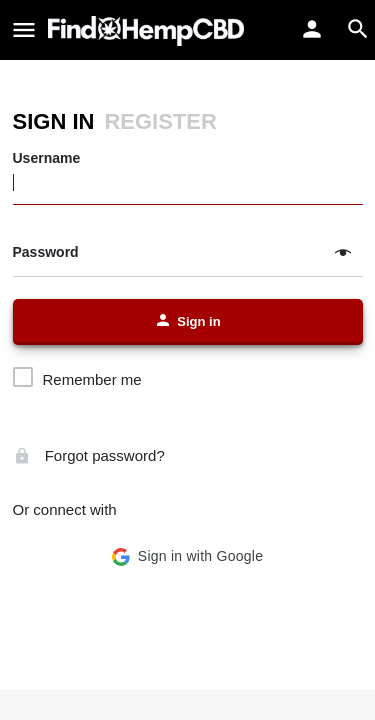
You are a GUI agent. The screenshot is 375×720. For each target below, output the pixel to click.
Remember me (92, 379)
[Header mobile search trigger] (358, 29)
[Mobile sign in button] (312, 29)
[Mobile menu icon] (24, 31)
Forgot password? (89, 455)
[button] (188, 557)
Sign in (54, 121)
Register (160, 121)
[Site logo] (148, 31)
